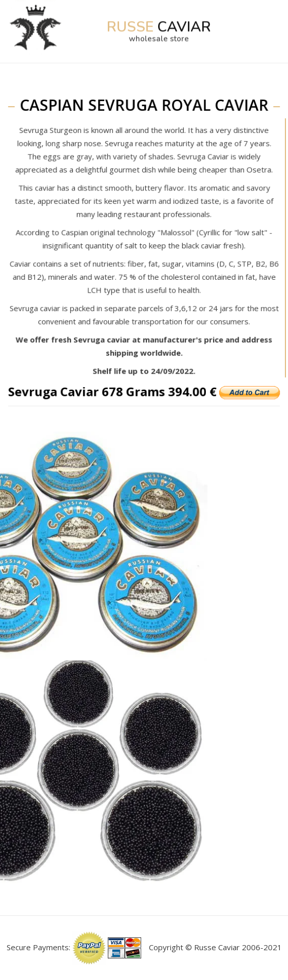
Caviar (159, 19)
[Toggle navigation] (267, 18)
